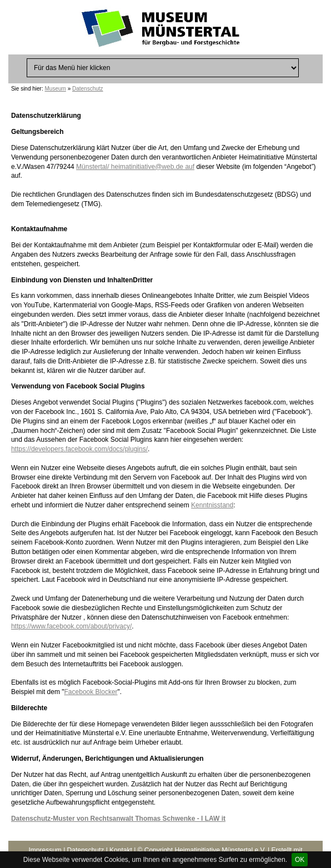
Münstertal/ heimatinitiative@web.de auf (135, 167)
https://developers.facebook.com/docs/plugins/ (79, 449)
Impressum (45, 850)
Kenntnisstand (212, 505)
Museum (56, 89)
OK (300, 860)
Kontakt (121, 850)
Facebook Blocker (91, 692)
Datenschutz (88, 89)
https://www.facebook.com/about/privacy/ (71, 626)
